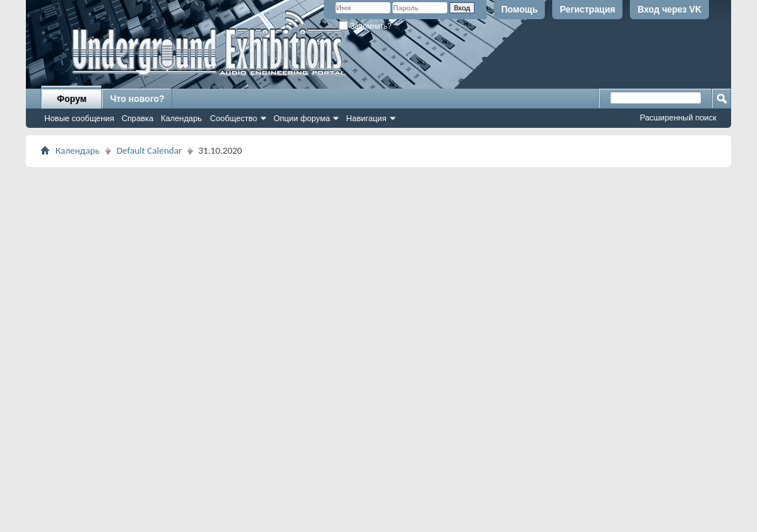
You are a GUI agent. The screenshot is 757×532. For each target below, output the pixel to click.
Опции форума (302, 118)
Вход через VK (669, 10)
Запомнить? (365, 26)
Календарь (182, 118)
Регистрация (587, 10)
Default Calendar (149, 150)
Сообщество (234, 118)
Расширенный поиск (678, 117)
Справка (137, 118)
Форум (72, 99)
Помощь (519, 10)
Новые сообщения (79, 118)
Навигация (366, 118)
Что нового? (137, 99)
